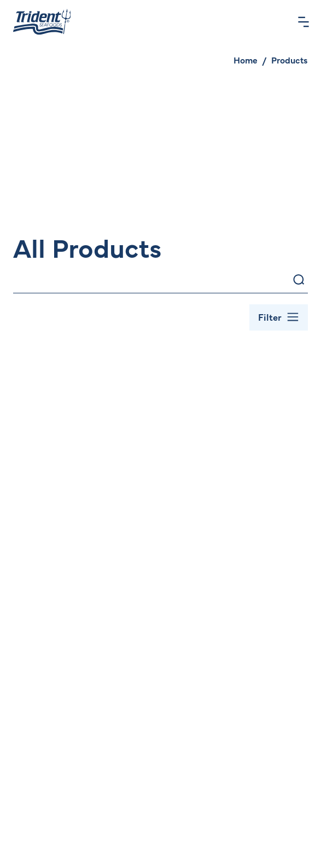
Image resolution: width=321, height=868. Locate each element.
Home (246, 60)
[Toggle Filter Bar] (279, 317)
